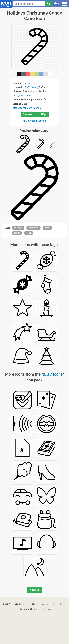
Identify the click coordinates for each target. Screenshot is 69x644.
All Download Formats (34, 121)
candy (17, 233)
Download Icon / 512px (35, 114)
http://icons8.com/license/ (27, 108)
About (35, 604)
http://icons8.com (22, 96)
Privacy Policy (59, 604)
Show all (34, 590)
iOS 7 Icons (30, 87)
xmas (47, 228)
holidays (18, 228)
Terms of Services (30, 609)
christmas (33, 228)
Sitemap (46, 609)
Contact (45, 604)
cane (29, 233)
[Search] (49, 4)
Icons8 (27, 83)
